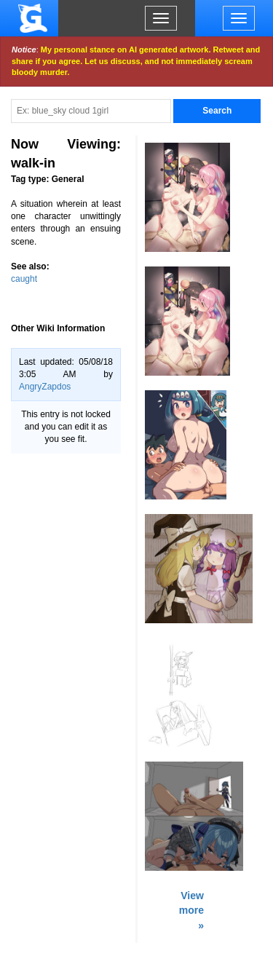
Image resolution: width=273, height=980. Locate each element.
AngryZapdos (45, 387)
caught (24, 279)
